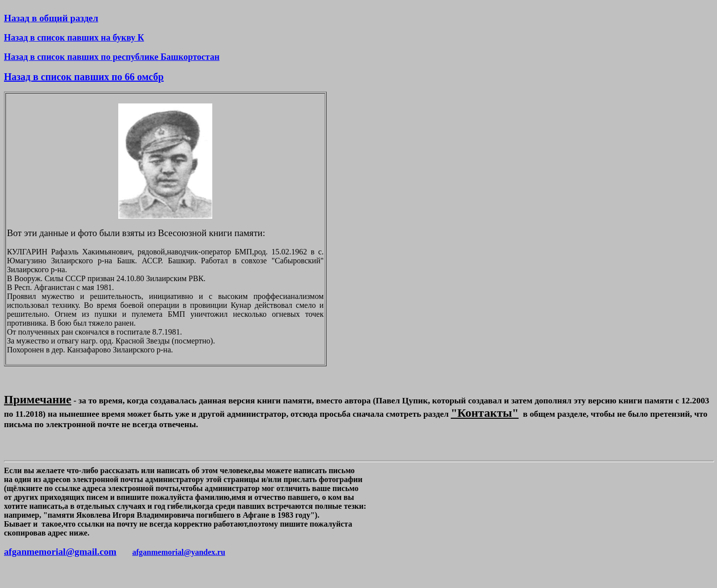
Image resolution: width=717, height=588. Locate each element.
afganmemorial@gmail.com (60, 552)
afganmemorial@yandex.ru (179, 552)
